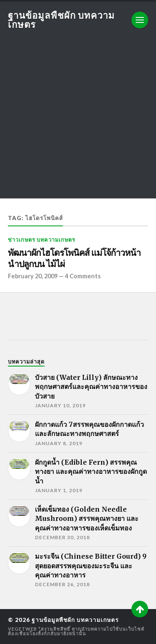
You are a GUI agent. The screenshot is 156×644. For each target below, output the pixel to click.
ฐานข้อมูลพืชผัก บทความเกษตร (61, 20)
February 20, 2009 (33, 276)
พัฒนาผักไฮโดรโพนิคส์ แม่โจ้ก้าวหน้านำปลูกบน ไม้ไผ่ (74, 259)
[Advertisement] (78, 120)
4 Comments (83, 276)
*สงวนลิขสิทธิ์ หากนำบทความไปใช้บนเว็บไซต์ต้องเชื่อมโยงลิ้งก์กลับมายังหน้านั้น (76, 631)
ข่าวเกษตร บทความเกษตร (42, 240)
